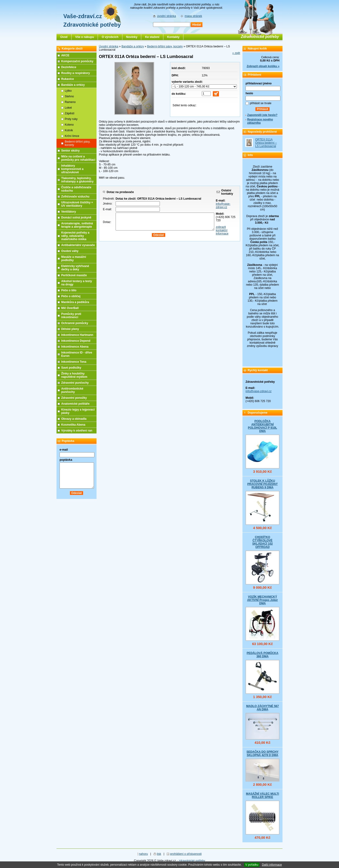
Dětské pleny (70, 329)
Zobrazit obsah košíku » (263, 66)
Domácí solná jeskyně (76, 218)
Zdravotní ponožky (74, 398)
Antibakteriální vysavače (78, 245)
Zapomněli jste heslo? (262, 115)
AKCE (65, 55)
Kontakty (173, 37)
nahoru (143, 854)
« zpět (236, 53)
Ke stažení (152, 37)
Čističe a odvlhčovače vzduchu (76, 189)
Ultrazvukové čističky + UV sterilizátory (77, 204)
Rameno (70, 102)
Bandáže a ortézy (133, 46)
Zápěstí (70, 113)
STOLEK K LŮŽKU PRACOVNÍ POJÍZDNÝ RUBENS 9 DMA (262, 484)
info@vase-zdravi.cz (223, 206)
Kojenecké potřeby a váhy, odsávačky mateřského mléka (75, 236)
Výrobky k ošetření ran (77, 431)
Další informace (272, 865)
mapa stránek (193, 16)
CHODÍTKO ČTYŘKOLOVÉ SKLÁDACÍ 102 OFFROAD (262, 542)
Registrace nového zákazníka (260, 121)
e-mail (64, 450)
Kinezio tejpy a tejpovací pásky (78, 411)
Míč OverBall (70, 308)
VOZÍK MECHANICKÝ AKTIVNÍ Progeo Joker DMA (263, 600)
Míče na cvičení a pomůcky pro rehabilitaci (78, 158)
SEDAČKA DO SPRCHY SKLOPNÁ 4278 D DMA (262, 753)
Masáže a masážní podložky (74, 259)
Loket (68, 108)
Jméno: (108, 204)
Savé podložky (71, 368)
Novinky (132, 37)
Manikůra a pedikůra (75, 302)
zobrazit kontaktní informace (222, 230)
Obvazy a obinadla (74, 419)
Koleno (69, 125)
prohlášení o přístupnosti (186, 854)
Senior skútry (70, 151)
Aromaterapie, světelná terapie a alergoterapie (77, 225)
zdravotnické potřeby (192, 861)
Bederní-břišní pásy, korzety (165, 46)
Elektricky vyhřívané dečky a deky (75, 268)
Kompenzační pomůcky (77, 61)
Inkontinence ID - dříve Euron (77, 354)
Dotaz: (107, 222)
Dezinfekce (69, 67)
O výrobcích (110, 37)
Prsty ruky (71, 119)
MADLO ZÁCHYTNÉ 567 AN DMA (263, 708)
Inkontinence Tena (74, 362)
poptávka (66, 460)
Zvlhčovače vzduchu (75, 197)
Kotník (69, 130)
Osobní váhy (70, 251)
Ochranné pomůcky (75, 323)
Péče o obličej (71, 296)
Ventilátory (69, 212)
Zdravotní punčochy (75, 383)
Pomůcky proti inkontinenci (71, 316)
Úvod (64, 37)
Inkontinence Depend (76, 341)
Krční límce (72, 136)
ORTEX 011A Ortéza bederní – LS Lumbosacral (266, 143)
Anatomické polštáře (75, 404)
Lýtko (68, 91)
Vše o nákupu (85, 37)
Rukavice (68, 79)
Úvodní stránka (109, 46)
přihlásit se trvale (261, 103)
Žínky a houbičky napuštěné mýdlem (74, 375)
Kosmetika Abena (73, 425)
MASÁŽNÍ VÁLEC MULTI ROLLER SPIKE (262, 795)
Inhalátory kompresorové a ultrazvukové (72, 169)
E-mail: (107, 209)
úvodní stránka (166, 16)
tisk (159, 854)
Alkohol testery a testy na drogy (77, 283)
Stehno (69, 96)
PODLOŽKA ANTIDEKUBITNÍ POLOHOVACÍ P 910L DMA (262, 426)
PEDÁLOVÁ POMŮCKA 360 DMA (263, 655)
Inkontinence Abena (75, 347)
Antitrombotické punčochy (72, 390)
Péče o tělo (69, 290)
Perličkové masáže (74, 275)
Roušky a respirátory (76, 73)
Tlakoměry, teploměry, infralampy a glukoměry (77, 180)
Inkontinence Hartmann (77, 335)
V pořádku (252, 865)
